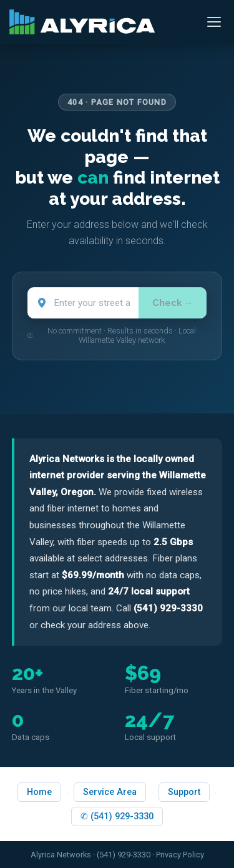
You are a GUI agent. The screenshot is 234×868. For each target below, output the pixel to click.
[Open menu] (214, 22)
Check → (173, 303)
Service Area (110, 792)
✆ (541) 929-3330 (117, 816)
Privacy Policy (180, 855)
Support (184, 792)
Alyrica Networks (61, 855)
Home (39, 792)
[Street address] (83, 303)
